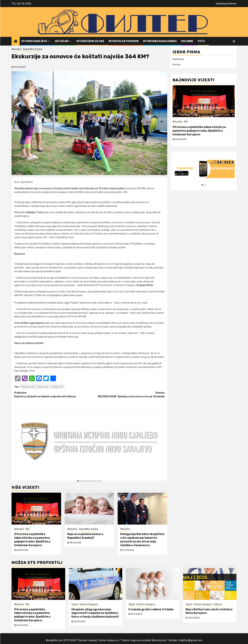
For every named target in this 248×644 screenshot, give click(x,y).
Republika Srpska (33, 49)
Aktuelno (62, 41)
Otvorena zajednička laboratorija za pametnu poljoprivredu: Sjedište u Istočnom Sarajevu (32, 540)
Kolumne (187, 41)
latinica (232, 4)
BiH (28, 529)
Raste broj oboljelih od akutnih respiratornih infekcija (52, 394)
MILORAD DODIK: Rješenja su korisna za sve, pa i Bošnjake (127, 394)
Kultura (218, 604)
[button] (78, 481)
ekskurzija (43, 387)
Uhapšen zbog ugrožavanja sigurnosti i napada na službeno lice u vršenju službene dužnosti (95, 613)
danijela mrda (28, 387)
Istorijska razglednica (160, 41)
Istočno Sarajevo (34, 41)
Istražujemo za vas (90, 41)
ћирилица (222, 4)
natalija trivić (57, 387)
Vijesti (75, 604)
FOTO (201, 41)
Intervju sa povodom (124, 41)
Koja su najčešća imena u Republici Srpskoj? (85, 536)
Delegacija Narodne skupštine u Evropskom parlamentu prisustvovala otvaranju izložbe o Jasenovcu (142, 540)
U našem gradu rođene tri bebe (151, 609)
